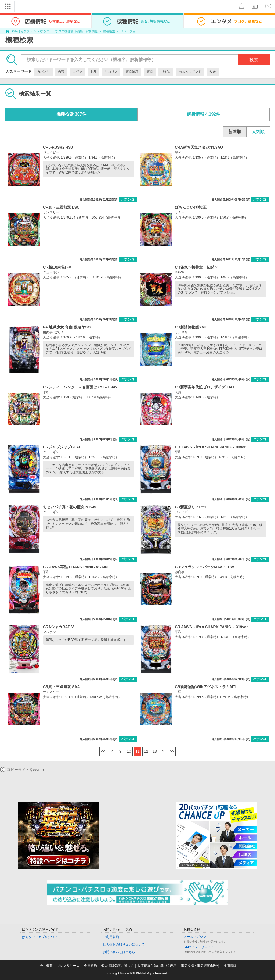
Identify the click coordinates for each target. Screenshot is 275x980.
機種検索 (109, 31)
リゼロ (166, 72)
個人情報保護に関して (117, 966)
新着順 (235, 132)
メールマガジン (195, 937)
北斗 (93, 72)
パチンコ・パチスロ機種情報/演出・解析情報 (68, 31)
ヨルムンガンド (190, 72)
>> (172, 751)
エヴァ (77, 72)
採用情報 (230, 966)
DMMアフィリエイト (199, 947)
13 (155, 751)
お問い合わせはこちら (119, 952)
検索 (254, 60)
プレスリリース (68, 966)
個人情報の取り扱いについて (124, 945)
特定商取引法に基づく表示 (157, 966)
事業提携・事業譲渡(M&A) (200, 966)
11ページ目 (128, 31)
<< (103, 751)
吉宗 (61, 72)
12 (146, 751)
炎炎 (213, 72)
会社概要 (46, 966)
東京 (150, 72)
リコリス (111, 72)
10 (129, 751)
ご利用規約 (111, 937)
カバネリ (44, 72)
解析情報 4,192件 (204, 114)
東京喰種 (132, 72)
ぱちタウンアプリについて (41, 937)
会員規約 (91, 966)
